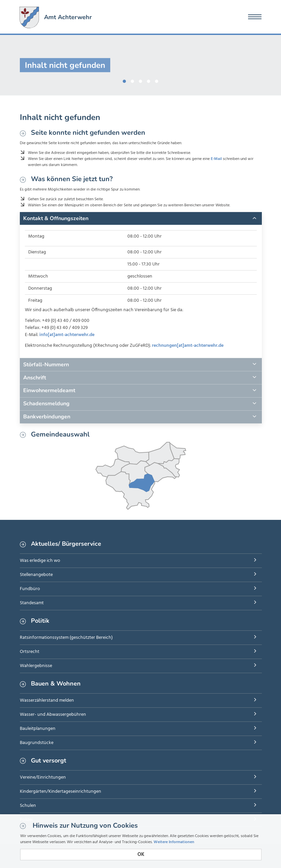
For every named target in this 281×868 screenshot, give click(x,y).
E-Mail (216, 159)
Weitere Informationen (174, 842)
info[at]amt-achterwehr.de (67, 335)
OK (141, 855)
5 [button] (157, 80)
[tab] (141, 218)
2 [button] (132, 80)
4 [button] (149, 80)
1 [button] (124, 80)
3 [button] (140, 80)
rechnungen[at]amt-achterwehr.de (188, 346)
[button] (141, 218)
